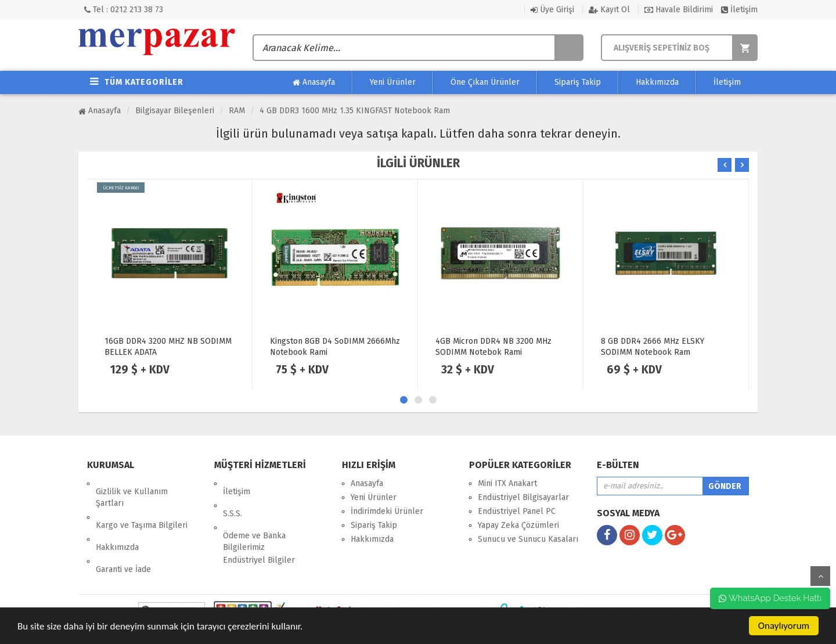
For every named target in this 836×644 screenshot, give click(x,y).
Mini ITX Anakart (507, 483)
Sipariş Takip (578, 82)
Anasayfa (314, 82)
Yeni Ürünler (393, 82)
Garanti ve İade (123, 537)
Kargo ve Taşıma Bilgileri (142, 509)
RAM (237, 111)
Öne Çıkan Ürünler (485, 82)
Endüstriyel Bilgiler (259, 536)
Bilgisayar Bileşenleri (175, 111)
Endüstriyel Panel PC (517, 511)
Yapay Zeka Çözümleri (518, 525)
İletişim (739, 10)
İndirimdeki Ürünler (387, 511)
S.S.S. (233, 497)
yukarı (820, 576)
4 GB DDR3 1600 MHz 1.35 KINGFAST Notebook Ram (355, 111)
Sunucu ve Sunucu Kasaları (528, 539)
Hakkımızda (657, 82)
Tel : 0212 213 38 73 (124, 10)
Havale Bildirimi (679, 10)
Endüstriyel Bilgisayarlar (523, 497)
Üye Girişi (552, 10)
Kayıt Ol (609, 10)
